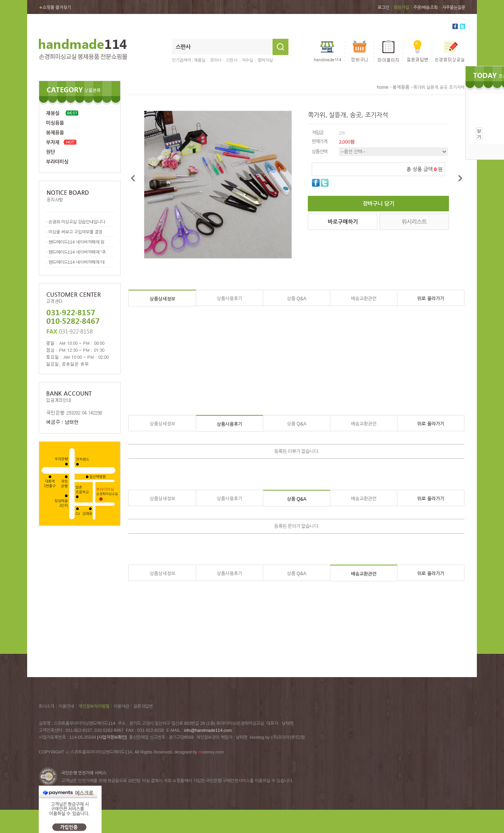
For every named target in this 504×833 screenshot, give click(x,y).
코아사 (216, 60)
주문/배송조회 (425, 7)
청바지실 (265, 60)
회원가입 (401, 7)
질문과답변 (143, 706)
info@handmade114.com (208, 730)
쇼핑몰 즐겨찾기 (55, 7)
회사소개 (47, 706)
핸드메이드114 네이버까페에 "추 (77, 252)
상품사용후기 (230, 299)
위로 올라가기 (431, 299)
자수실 (247, 60)
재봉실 (200, 60)
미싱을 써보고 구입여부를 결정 (75, 232)
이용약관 (121, 706)
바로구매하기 (343, 222)
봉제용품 (401, 87)
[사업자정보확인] (112, 737)
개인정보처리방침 (94, 706)
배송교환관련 (364, 299)
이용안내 (66, 706)
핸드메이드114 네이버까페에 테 (76, 262)
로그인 (383, 7)
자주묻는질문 (454, 7)
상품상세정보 (162, 299)
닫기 (479, 134)
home (383, 87)
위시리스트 (414, 222)
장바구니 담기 (378, 204)
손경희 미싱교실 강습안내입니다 (77, 222)
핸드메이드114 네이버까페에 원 (76, 242)
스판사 (231, 60)
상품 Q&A (297, 299)
